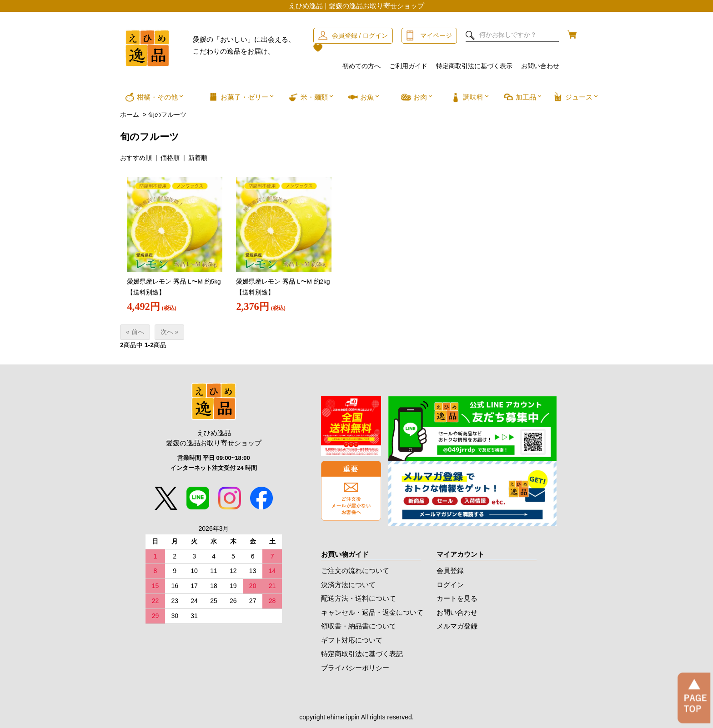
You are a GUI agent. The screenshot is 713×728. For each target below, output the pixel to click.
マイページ (436, 35)
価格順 (170, 158)
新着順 (198, 158)
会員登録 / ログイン (360, 35)
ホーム (130, 115)
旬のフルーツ (167, 115)
